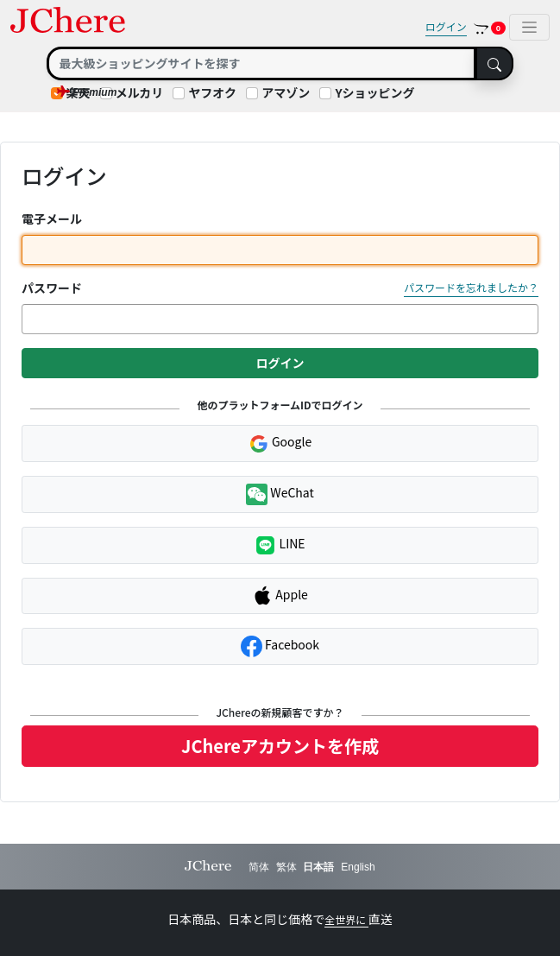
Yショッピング (374, 92)
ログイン (446, 26)
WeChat (280, 494)
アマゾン (286, 92)
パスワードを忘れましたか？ (471, 287)
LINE (280, 545)
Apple (280, 596)
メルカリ (140, 92)
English (358, 867)
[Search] (261, 63)
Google (280, 443)
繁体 (286, 867)
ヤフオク (212, 92)
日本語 (318, 867)
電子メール (52, 218)
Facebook (280, 646)
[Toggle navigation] (529, 27)
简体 (259, 867)
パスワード (52, 288)
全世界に (346, 919)
